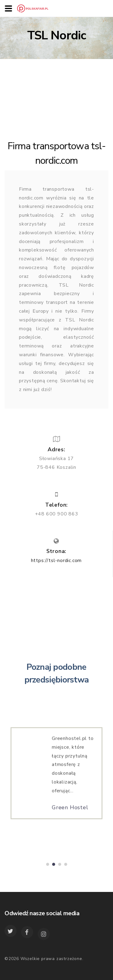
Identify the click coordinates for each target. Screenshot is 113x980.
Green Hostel (70, 809)
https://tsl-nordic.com (56, 561)
